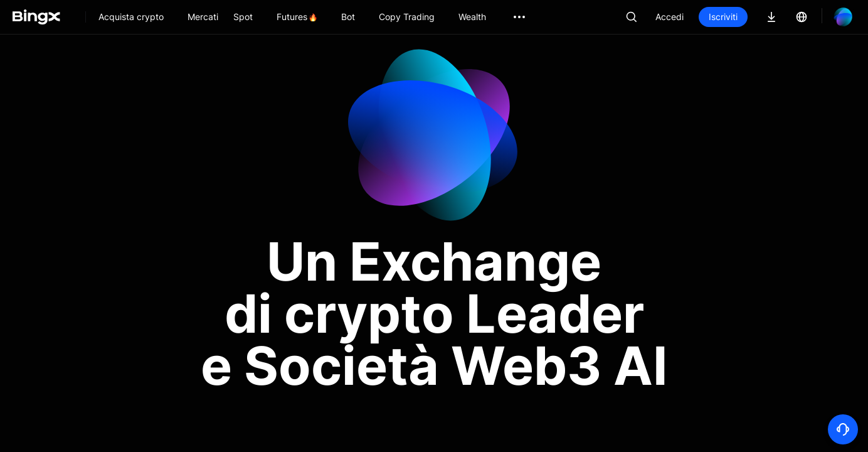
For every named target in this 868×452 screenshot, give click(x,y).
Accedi (670, 17)
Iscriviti (723, 17)
